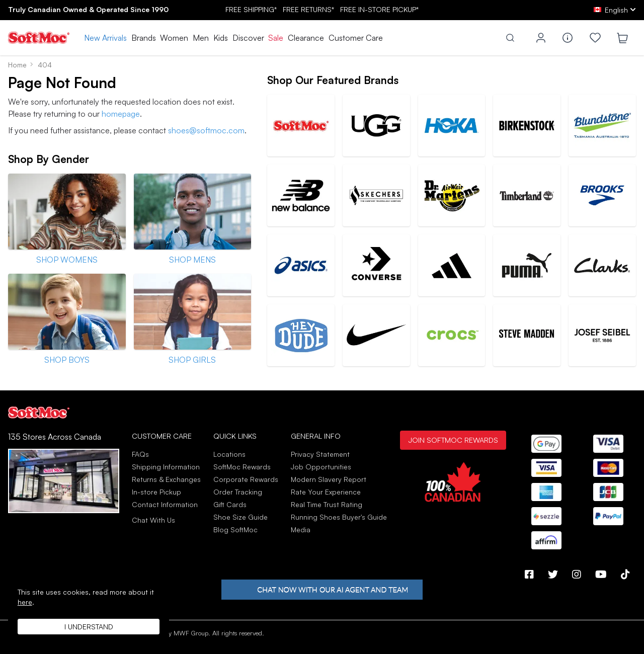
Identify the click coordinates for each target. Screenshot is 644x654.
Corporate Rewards (246, 479)
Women (174, 38)
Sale (276, 38)
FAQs (140, 454)
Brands (144, 38)
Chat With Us (153, 520)
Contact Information (165, 504)
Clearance (306, 38)
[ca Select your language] (615, 10)
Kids (221, 38)
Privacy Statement (320, 454)
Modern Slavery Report (329, 479)
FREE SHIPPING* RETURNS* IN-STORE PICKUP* (322, 9)
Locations (229, 454)
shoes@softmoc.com (206, 130)
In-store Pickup (156, 492)
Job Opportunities (321, 467)
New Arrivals (105, 38)
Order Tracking (238, 492)
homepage (121, 114)
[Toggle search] (510, 38)
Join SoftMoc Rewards (453, 440)
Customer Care (356, 38)
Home (17, 65)
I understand (89, 627)
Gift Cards (230, 504)
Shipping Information (166, 467)
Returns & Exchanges (166, 479)
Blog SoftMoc (235, 529)
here (25, 602)
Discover (248, 38)
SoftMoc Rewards (242, 467)
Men (201, 38)
